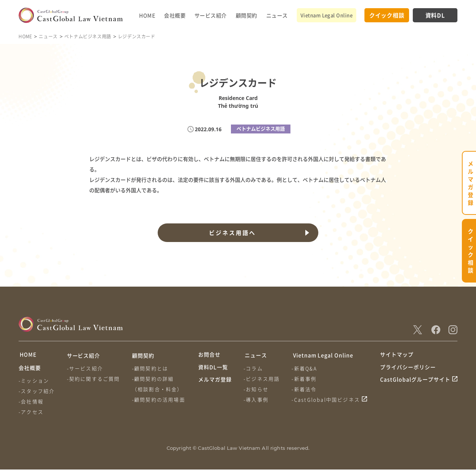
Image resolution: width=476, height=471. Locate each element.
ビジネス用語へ (232, 233)
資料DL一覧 (213, 370)
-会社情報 (31, 403)
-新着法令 (305, 389)
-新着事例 (305, 379)
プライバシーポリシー (408, 370)
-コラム (254, 368)
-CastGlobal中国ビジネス (327, 399)
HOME (147, 15)
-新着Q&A (305, 368)
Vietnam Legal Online (327, 15)
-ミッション (34, 382)
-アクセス (31, 413)
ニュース (277, 15)
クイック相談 (387, 15)
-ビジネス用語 (262, 379)
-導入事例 (256, 399)
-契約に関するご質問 (94, 379)
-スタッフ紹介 (37, 392)
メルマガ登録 (215, 383)
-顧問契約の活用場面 (159, 399)
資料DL (435, 15)
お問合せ (209, 355)
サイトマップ (397, 355)
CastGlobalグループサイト (415, 383)
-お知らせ (256, 389)
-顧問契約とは (151, 368)
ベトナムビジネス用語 (88, 36)
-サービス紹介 (85, 368)
